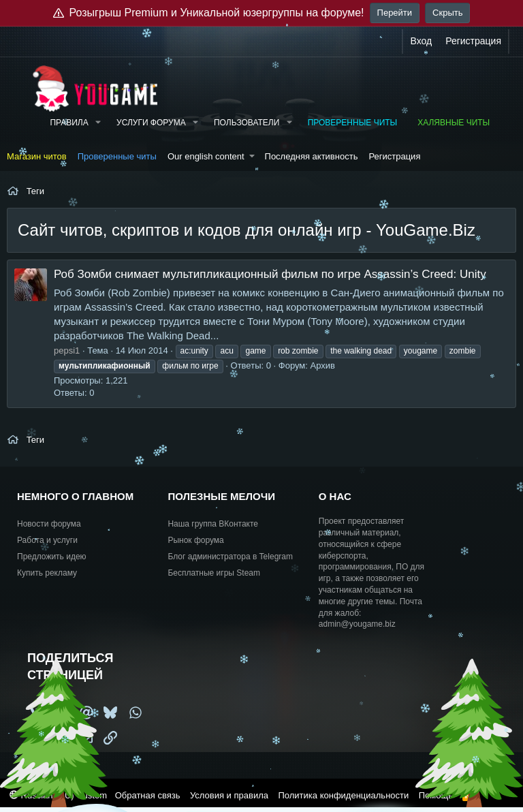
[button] (98, 123)
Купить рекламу (47, 573)
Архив (323, 365)
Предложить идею (52, 557)
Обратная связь (148, 795)
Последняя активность (312, 156)
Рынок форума (195, 540)
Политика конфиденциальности (343, 795)
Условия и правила (229, 795)
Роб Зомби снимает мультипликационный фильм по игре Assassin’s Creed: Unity (270, 274)
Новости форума (49, 524)
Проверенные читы (353, 123)
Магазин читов (37, 156)
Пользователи (247, 123)
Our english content (206, 156)
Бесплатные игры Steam (214, 573)
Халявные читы (454, 123)
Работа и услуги (47, 540)
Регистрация (394, 156)
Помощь (436, 795)
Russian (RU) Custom (58, 795)
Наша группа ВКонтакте (213, 524)
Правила (69, 123)
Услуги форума (151, 123)
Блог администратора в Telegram (230, 557)
